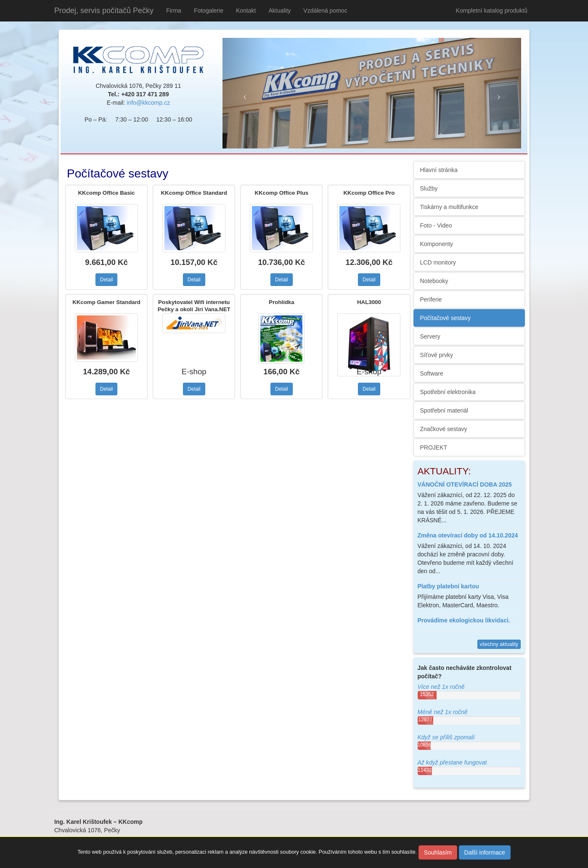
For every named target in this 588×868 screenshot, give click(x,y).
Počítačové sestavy (446, 318)
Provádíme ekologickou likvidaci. (464, 620)
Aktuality (279, 11)
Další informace (485, 852)
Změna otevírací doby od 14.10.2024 (468, 535)
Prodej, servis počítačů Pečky (104, 11)
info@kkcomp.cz (148, 103)
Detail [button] (107, 280)
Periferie (431, 299)
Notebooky (434, 281)
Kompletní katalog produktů (492, 11)
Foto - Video (436, 225)
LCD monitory (438, 262)
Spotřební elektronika (448, 392)
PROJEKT (434, 447)
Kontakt (246, 11)
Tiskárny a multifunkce (449, 207)
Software (432, 373)
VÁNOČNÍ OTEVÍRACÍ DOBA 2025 (465, 484)
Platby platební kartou (448, 586)
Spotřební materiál (444, 410)
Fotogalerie (209, 11)
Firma (174, 11)
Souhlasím (438, 852)
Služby (429, 188)
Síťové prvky (437, 355)
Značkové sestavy (444, 429)
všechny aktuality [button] (499, 644)
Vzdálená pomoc (325, 11)
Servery (430, 336)
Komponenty (437, 244)
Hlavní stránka (439, 170)
